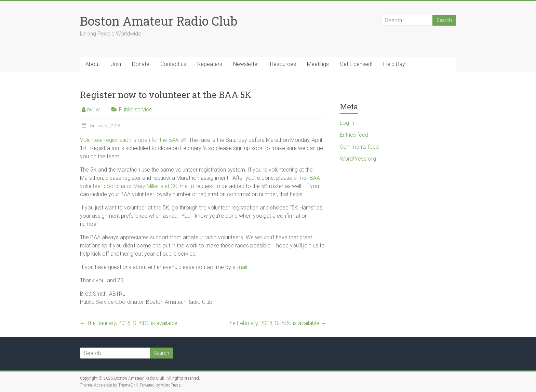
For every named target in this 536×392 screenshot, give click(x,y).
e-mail (240, 267)
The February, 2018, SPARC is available (276, 323)
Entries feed (354, 135)
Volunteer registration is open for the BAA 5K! (134, 140)
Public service (136, 110)
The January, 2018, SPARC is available (129, 323)
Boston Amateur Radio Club (159, 21)
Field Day (394, 64)
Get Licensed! (356, 64)
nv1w (93, 110)
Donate (141, 64)
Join (116, 64)
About (93, 64)
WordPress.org (358, 159)
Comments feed (359, 147)
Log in (347, 123)
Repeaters (210, 64)
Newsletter (246, 64)
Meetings (318, 64)
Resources (283, 64)
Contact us (173, 64)
